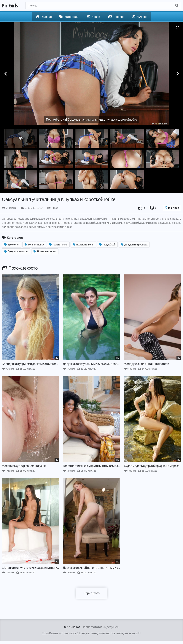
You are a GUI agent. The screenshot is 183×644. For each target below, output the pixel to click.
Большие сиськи (45, 251)
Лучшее (140, 17)
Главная (44, 17)
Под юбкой (107, 245)
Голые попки (58, 245)
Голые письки (34, 245)
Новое (93, 17)
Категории (69, 17)
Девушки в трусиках (134, 245)
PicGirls (10, 6)
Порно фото (91, 593)
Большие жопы (83, 245)
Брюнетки (12, 245)
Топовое (116, 17)
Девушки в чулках (16, 251)
